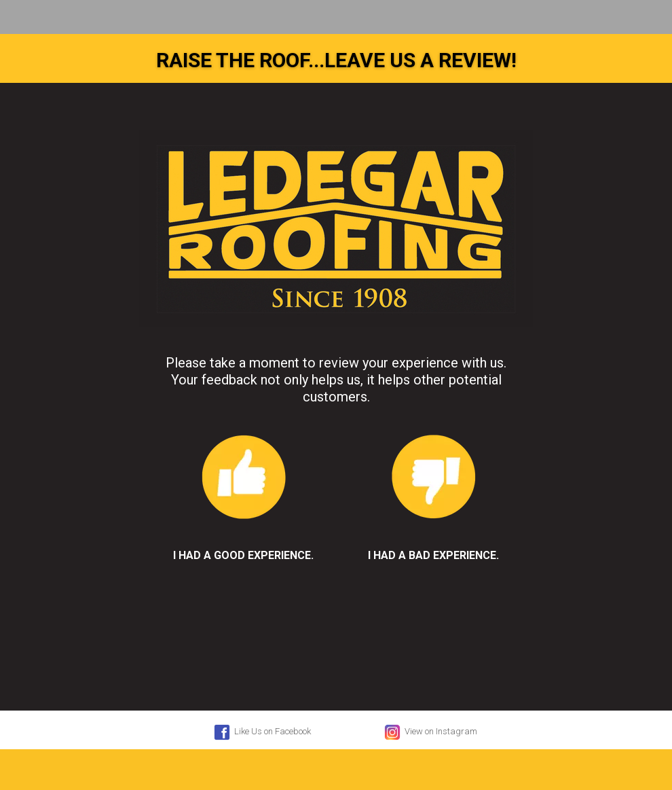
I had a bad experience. (434, 488)
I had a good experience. (244, 488)
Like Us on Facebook (261, 732)
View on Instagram (430, 732)
